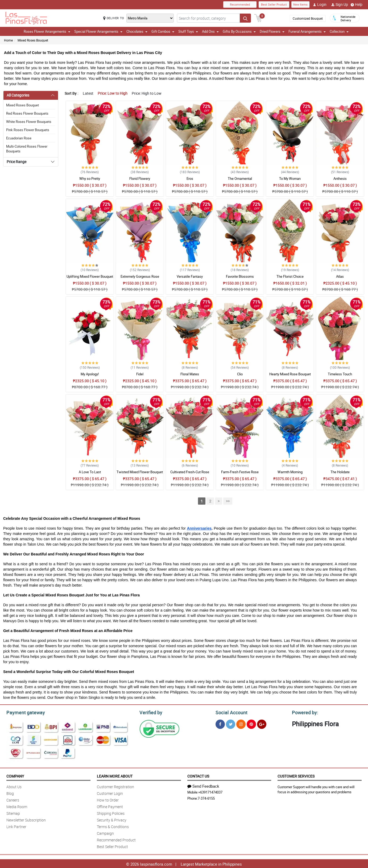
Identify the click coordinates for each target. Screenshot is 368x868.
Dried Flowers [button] (272, 31)
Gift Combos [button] (163, 31)
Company (15, 775)
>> (228, 501)
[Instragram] (241, 723)
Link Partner (16, 826)
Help (357, 5)
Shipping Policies (111, 813)
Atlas (340, 276)
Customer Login (110, 793)
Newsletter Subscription (26, 819)
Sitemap (13, 813)
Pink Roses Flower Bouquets (28, 130)
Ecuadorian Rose (19, 138)
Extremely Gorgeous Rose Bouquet (140, 279)
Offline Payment (110, 806)
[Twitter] (231, 723)
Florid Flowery (140, 178)
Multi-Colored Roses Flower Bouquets (27, 149)
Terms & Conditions (113, 826)
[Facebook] (220, 723)
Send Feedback (203, 785)
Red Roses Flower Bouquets (27, 113)
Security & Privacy (112, 819)
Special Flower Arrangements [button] (98, 31)
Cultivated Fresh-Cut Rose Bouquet (190, 474)
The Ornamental (240, 178)
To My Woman (290, 178)
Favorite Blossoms (240, 276)
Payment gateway (23, 712)
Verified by (150, 712)
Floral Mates (190, 374)
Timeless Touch (340, 374)
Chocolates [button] (137, 31)
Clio (240, 374)
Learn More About (115, 775)
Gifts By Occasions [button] (239, 31)
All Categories (18, 95)
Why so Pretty (90, 178)
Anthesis (340, 178)
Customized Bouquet (308, 18)
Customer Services (296, 775)
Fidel (140, 374)
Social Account (230, 712)
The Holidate (340, 472)
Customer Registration (115, 786)
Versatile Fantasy (190, 276)
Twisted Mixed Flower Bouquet (140, 472)
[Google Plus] (262, 723)
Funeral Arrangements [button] (307, 31)
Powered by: (304, 712)
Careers (13, 799)
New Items (300, 4)
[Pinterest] (251, 723)
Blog (10, 793)
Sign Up (340, 5)
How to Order (108, 799)
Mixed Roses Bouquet (33, 40)
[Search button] (245, 18)
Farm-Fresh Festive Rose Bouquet (240, 474)
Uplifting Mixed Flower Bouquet (90, 276)
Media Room (17, 806)
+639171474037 (210, 791)
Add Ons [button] (210, 31)
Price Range (16, 162)
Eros (190, 178)
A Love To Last (90, 472)
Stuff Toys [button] (188, 31)
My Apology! (90, 374)
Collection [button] (339, 31)
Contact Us (198, 775)
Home (8, 40)
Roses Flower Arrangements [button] (47, 31)
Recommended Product (116, 839)
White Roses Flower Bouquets (29, 122)
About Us (14, 786)
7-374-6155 (206, 798)
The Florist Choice (290, 276)
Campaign (105, 832)
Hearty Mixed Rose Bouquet (290, 374)
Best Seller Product (274, 4)
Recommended (240, 4)
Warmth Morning (290, 472)
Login (320, 5)
